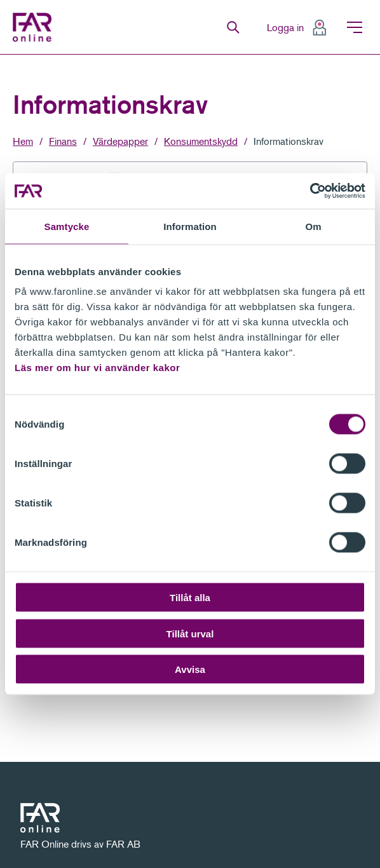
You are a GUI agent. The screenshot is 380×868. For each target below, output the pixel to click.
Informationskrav (288, 141)
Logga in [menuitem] (285, 27)
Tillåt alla (190, 598)
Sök (233, 27)
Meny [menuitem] (355, 27)
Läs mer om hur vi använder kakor (97, 368)
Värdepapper (120, 141)
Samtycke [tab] (67, 226)
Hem (23, 141)
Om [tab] (313, 226)
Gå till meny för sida (0, 55)
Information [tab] (190, 226)
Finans (63, 141)
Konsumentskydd (201, 141)
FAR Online (35, 27)
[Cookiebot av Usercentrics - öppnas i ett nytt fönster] (310, 191)
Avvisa (190, 669)
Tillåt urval (190, 633)
